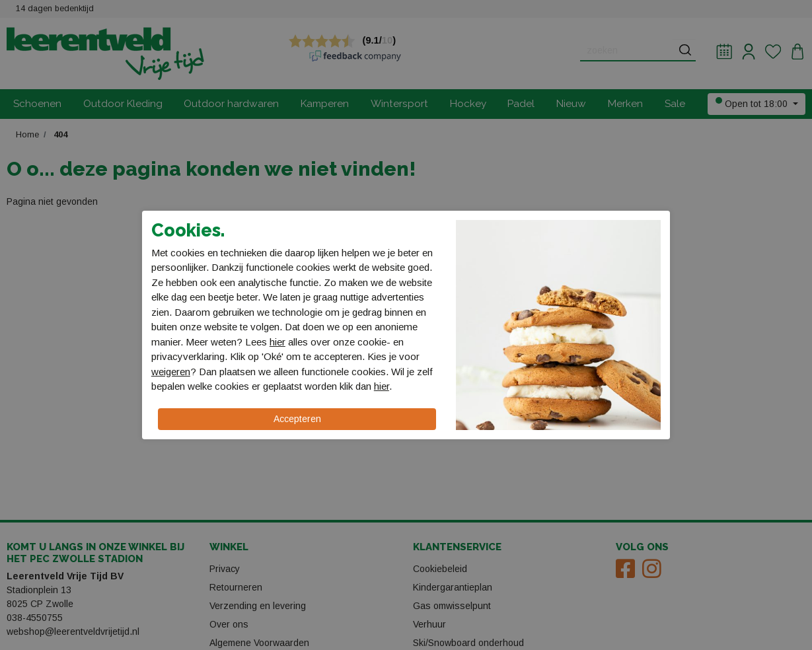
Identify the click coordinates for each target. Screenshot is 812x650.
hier (277, 342)
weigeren (171, 372)
